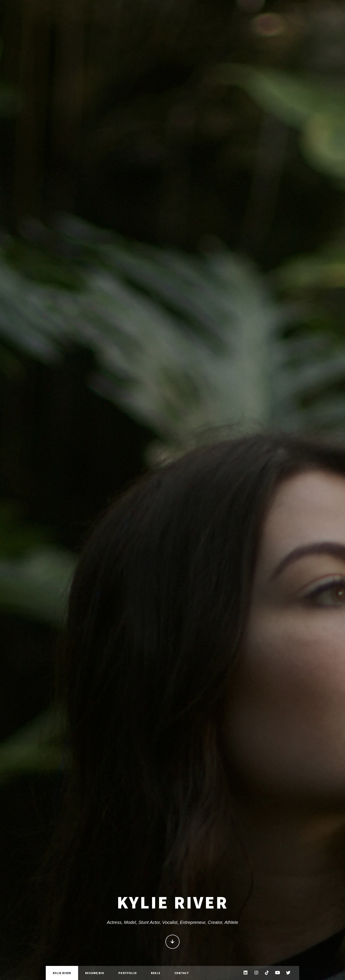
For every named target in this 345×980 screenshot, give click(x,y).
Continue (172, 944)
